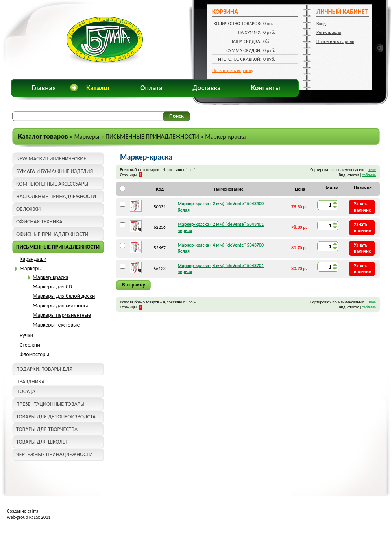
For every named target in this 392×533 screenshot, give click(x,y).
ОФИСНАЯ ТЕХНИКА (39, 222)
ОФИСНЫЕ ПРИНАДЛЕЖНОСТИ (52, 234)
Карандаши (33, 259)
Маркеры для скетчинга (61, 305)
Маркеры (87, 136)
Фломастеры (34, 354)
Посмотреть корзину (233, 71)
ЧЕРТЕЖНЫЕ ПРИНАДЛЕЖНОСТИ (55, 454)
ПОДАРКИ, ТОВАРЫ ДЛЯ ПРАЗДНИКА (44, 370)
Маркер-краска (225, 136)
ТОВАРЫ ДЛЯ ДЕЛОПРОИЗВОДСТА (56, 417)
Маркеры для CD (52, 287)
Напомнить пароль (335, 41)
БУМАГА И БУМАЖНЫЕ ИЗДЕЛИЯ (55, 171)
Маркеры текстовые (56, 325)
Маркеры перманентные (62, 315)
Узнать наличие (362, 207)
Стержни (30, 345)
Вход (321, 24)
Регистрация (329, 32)
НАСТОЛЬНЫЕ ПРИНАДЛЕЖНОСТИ (56, 196)
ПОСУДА (26, 391)
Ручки (26, 335)
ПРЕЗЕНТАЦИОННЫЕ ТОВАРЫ (50, 404)
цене (372, 170)
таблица (369, 175)
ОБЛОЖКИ (28, 209)
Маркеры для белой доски (64, 296)
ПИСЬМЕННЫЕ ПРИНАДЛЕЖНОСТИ (152, 136)
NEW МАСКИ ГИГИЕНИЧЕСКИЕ (51, 159)
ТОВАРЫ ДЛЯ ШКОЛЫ (41, 442)
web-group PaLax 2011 (29, 517)
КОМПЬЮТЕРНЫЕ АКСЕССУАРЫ (52, 184)
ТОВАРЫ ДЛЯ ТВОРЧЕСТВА (47, 429)
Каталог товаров (43, 136)
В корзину (133, 285)
